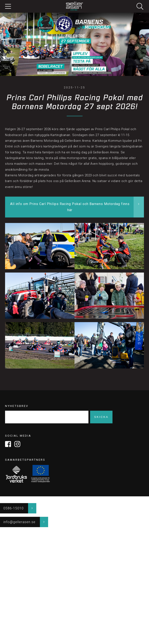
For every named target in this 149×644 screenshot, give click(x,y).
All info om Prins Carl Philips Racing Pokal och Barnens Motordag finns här (70, 207)
